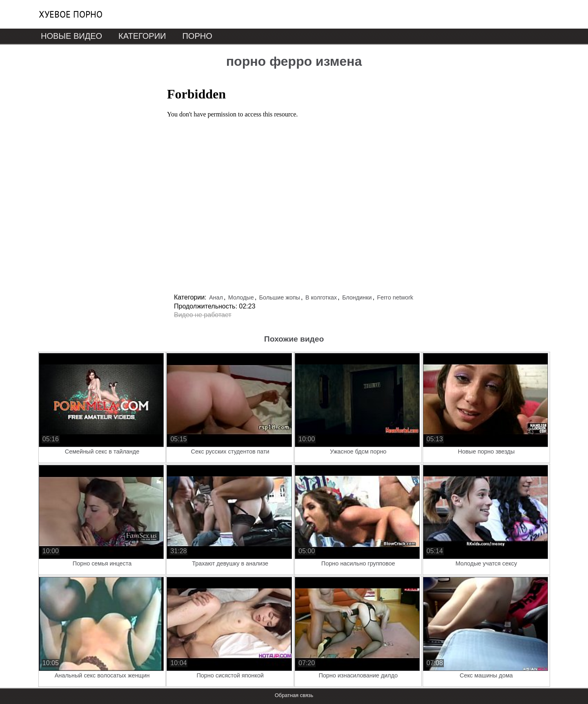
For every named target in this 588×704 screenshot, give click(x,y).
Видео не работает (203, 315)
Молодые (241, 297)
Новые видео (71, 36)
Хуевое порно (71, 14)
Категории (142, 36)
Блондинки (357, 297)
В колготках (321, 297)
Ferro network (395, 297)
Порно (197, 36)
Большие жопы (280, 297)
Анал (216, 297)
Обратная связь (294, 695)
